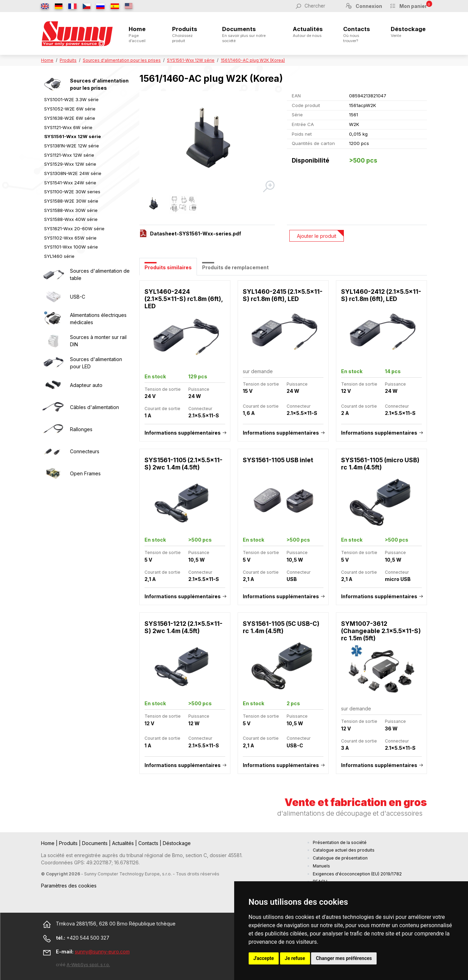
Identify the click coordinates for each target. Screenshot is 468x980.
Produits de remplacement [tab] (235, 267)
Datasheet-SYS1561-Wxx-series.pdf (196, 234)
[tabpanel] (283, 531)
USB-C (78, 297)
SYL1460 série (59, 256)
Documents (247, 34)
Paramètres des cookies (69, 886)
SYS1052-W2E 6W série (70, 109)
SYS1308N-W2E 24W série (73, 173)
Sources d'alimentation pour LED (96, 363)
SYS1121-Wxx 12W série (69, 155)
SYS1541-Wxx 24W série (70, 183)
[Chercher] (321, 6)
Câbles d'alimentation (94, 407)
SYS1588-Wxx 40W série (71, 219)
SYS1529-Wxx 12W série (70, 164)
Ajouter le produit (317, 236)
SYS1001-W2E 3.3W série (71, 99)
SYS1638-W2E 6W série (70, 118)
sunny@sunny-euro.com (102, 952)
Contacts (357, 34)
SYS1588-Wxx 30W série (71, 210)
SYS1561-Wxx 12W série (191, 60)
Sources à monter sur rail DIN (98, 341)
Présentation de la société (340, 842)
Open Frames (85, 473)
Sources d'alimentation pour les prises (122, 60)
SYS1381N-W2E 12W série (72, 146)
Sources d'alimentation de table (100, 274)
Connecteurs (85, 451)
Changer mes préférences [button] (344, 958)
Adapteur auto (86, 385)
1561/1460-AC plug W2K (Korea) (253, 60)
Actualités (308, 32)
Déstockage (408, 32)
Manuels (321, 866)
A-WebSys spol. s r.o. (88, 965)
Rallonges (81, 429)
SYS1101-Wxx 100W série (71, 247)
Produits (187, 34)
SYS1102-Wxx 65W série (70, 238)
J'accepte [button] (264, 958)
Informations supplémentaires (183, 433)
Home (140, 34)
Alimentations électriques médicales (98, 319)
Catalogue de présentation (340, 858)
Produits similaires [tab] (168, 267)
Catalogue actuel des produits (344, 850)
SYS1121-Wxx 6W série (68, 127)
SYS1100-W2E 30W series (72, 192)
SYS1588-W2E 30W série (71, 201)
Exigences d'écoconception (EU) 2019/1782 (357, 874)
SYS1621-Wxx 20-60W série (74, 229)
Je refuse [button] (295, 958)
